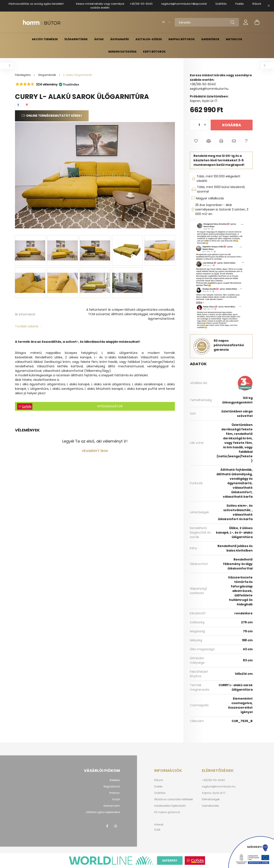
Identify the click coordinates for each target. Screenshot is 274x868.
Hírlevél (159, 825)
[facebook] (18, 105)
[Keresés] (207, 22)
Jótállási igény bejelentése (103, 812)
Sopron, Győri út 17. (214, 793)
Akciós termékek (45, 39)
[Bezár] (269, 6)
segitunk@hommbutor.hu (178, 4)
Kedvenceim (112, 806)
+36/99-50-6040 (141, 4)
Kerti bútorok (154, 52)
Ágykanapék (120, 39)
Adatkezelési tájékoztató (170, 806)
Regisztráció (112, 787)
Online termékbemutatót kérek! (54, 116)
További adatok (27, 326)
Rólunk (159, 780)
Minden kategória (122, 52)
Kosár (116, 799)
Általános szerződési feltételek (173, 799)
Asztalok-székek (149, 39)
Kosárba (232, 125)
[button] (47, 84)
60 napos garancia (167, 812)
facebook (107, 826)
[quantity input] (199, 125)
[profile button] (246, 22)
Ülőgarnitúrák (76, 39)
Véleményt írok (95, 451)
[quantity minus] (193, 125)
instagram (116, 826)
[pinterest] (27, 105)
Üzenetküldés (210, 806)
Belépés (115, 780)
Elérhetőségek (211, 799)
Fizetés (158, 787)
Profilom (115, 793)
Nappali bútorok (182, 39)
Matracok (234, 39)
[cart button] (257, 22)
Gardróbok (210, 39)
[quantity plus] (205, 125)
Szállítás (160, 793)
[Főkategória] (23, 75)
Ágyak (99, 39)
